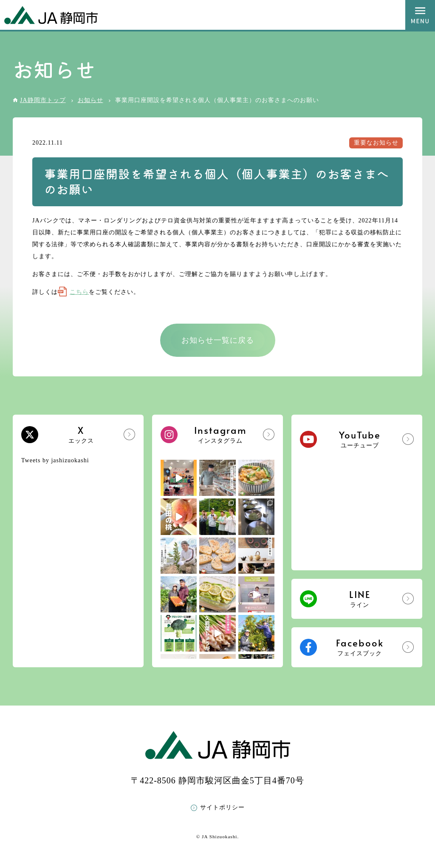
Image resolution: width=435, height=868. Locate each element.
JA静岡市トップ (43, 100)
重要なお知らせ (376, 143)
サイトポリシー (222, 807)
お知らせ (90, 100)
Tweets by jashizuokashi (55, 460)
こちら (79, 292)
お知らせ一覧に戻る (218, 340)
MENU (420, 15)
